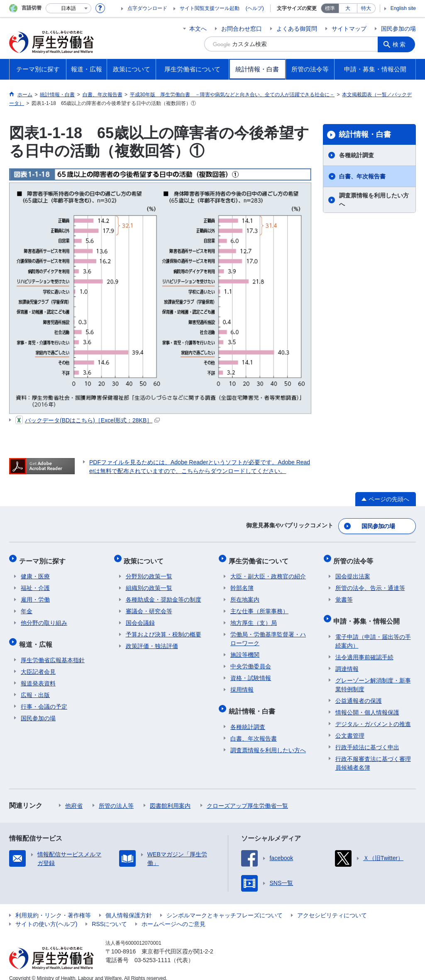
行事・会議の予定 (44, 697)
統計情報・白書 (365, 134)
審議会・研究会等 (149, 606)
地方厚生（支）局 (254, 618)
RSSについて (109, 915)
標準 (330, 8)
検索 (401, 44)
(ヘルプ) (255, 8)
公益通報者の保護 (359, 692)
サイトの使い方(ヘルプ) (46, 915)
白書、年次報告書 (362, 176)
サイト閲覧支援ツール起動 (210, 8)
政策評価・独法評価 (152, 641)
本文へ (198, 29)
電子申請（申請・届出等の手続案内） (373, 632)
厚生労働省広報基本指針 (53, 651)
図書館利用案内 (170, 797)
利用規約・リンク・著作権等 (53, 906)
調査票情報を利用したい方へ (374, 200)
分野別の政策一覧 (149, 571)
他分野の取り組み (44, 618)
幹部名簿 (242, 583)
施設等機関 (245, 650)
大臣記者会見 (38, 663)
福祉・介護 (35, 583)
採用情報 (242, 685)
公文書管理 (350, 726)
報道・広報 (37, 637)
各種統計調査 (357, 155)
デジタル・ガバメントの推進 (373, 715)
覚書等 (344, 595)
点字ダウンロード (147, 8)
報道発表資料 (38, 674)
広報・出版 (35, 686)
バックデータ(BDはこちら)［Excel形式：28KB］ (88, 420)
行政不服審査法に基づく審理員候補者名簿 (373, 754)
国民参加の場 (398, 29)
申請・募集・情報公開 (369, 614)
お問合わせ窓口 (242, 29)
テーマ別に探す (44, 557)
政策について (146, 557)
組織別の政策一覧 (149, 583)
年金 (27, 606)
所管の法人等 (116, 797)
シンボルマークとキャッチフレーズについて (225, 906)
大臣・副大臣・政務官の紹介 (268, 571)
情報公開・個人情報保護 (367, 703)
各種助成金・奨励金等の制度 (164, 595)
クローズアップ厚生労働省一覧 (247, 797)
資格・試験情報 (251, 673)
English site (403, 8)
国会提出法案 (353, 571)
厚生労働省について (260, 557)
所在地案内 (245, 595)
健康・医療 (35, 571)
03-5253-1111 (153, 951)
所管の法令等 (355, 557)
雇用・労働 (35, 595)
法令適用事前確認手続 (364, 648)
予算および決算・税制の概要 (164, 629)
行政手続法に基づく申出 (367, 738)
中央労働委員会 (251, 661)
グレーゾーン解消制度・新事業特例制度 (373, 676)
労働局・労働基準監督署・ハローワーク (268, 634)
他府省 (74, 797)
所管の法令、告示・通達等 (370, 583)
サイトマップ (349, 29)
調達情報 (347, 660)
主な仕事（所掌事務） (259, 606)
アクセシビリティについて (332, 906)
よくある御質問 (297, 29)
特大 (366, 8)
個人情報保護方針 (129, 906)
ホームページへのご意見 (173, 915)
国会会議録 (140, 618)
